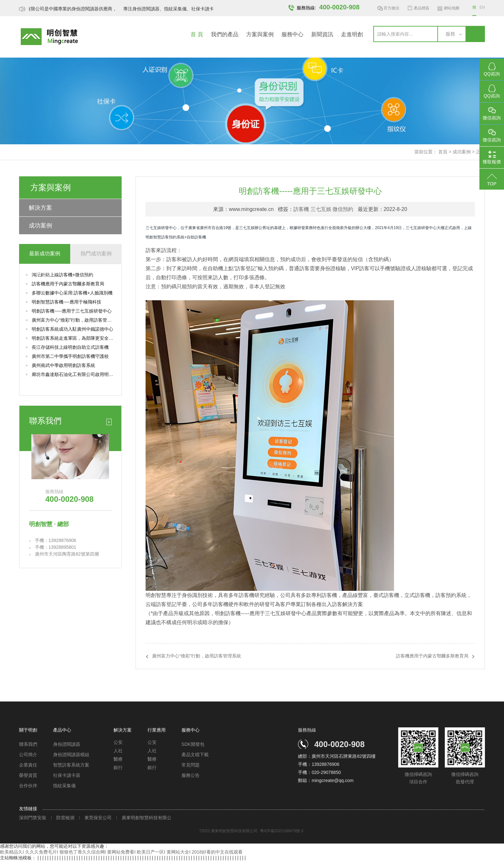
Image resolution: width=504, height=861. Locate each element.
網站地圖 (452, 8)
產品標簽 (422, 8)
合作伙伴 (28, 786)
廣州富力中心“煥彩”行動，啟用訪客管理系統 (73, 320)
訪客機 (301, 209)
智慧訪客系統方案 (71, 765)
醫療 (118, 759)
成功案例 (462, 152)
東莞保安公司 (98, 818)
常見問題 (191, 765)
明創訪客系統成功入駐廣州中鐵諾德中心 (72, 329)
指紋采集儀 (64, 786)
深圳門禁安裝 (33, 818)
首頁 (443, 152)
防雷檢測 (65, 818)
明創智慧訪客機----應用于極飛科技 (66, 302)
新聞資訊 (322, 34)
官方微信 (391, 9)
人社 (118, 751)
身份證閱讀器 (67, 744)
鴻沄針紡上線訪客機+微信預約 (62, 275)
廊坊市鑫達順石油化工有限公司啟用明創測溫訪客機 (73, 374)
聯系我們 (28, 744)
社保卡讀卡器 (67, 775)
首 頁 (197, 34)
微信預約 (343, 209)
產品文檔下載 (195, 755)
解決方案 (40, 208)
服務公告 (191, 775)
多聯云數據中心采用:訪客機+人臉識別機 (72, 293)
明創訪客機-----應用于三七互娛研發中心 (72, 311)
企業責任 (28, 765)
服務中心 (292, 34)
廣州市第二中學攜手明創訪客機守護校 (70, 356)
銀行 (118, 767)
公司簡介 (28, 755)
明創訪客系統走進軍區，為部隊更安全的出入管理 (73, 338)
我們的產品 (225, 34)
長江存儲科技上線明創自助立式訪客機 (70, 347)
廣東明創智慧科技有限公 (147, 818)
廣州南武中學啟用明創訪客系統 (63, 365)
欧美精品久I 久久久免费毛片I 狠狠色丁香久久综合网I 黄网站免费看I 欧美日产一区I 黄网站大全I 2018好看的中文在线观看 (121, 852)
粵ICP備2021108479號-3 (282, 831)
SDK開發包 (193, 744)
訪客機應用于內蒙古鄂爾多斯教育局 (68, 284)
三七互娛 (321, 209)
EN (482, 7)
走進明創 (352, 34)
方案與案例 (260, 34)
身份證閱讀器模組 (71, 755)
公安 (118, 742)
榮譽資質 (28, 775)
